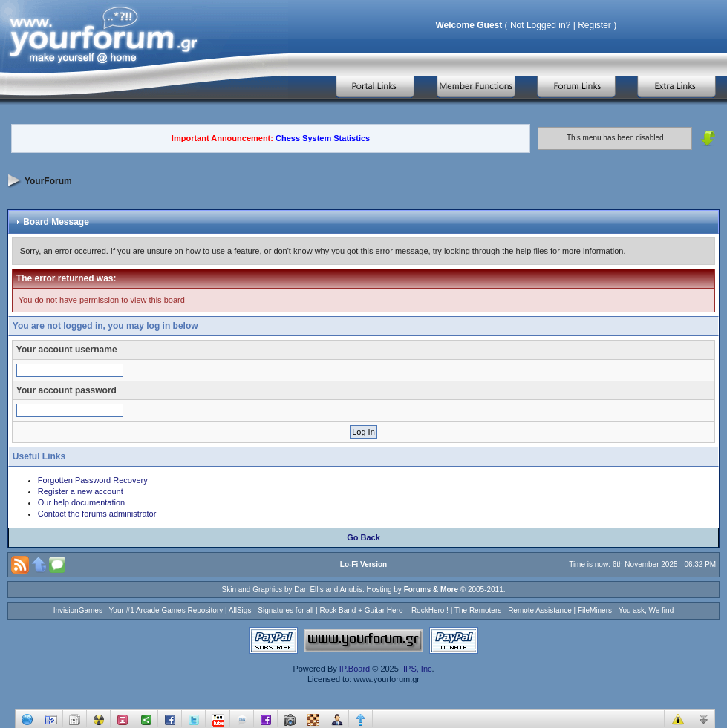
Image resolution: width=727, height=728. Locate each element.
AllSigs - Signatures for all (271, 610)
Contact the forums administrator (97, 514)
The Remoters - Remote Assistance (513, 610)
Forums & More (431, 590)
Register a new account (81, 491)
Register (594, 25)
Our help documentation (81, 502)
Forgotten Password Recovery (93, 480)
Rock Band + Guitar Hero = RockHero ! (384, 610)
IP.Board (355, 669)
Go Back (363, 537)
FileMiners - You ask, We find (626, 610)
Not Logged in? (540, 25)
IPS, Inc (418, 669)
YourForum (48, 180)
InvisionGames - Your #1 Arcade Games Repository (138, 610)
